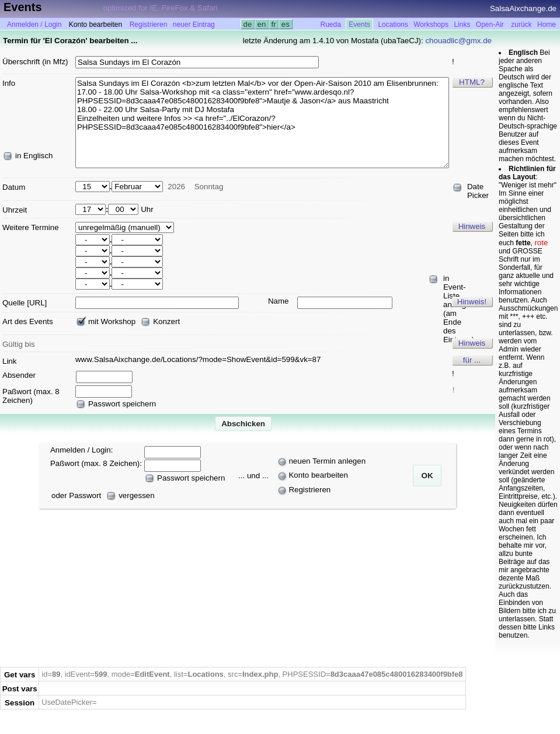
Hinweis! (472, 302)
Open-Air (490, 25)
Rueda (331, 25)
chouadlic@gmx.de (458, 41)
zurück (521, 25)
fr (274, 24)
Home (547, 25)
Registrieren (149, 25)
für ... (472, 360)
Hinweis (472, 226)
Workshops (431, 25)
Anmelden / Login (34, 25)
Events (359, 25)
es (285, 24)
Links (462, 25)
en (262, 24)
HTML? (472, 82)
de (248, 24)
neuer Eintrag (194, 25)
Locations (393, 25)
